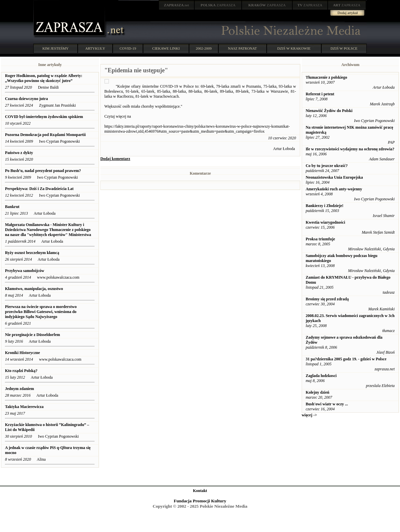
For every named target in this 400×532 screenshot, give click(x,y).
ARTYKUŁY (95, 48)
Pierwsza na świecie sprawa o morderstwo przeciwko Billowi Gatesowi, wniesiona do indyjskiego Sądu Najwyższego (41, 312)
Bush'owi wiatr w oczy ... (327, 404)
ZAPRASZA (218, 5)
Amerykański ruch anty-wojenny (334, 189)
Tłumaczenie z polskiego (326, 77)
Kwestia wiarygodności (325, 222)
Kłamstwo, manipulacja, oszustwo (34, 289)
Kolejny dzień (317, 392)
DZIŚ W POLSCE (344, 48)
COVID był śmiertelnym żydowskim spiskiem (44, 117)
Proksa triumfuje (320, 239)
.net (177, 5)
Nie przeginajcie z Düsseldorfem (32, 335)
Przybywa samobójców (25, 271)
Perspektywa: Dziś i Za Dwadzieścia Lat (39, 189)
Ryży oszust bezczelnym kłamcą (32, 253)
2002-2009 (204, 48)
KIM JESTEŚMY (55, 48)
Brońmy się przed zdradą (327, 299)
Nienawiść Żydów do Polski (329, 111)
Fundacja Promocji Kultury (200, 501)
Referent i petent (320, 94)
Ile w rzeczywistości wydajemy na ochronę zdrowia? (350, 149)
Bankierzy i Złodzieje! (324, 206)
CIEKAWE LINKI (166, 48)
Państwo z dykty (19, 153)
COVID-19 (128, 48)
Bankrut (12, 207)
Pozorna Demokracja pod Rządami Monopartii (46, 135)
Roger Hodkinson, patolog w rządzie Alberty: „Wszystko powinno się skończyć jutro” (44, 78)
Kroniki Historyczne (22, 353)
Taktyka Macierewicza (24, 407)
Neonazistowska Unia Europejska (334, 177)
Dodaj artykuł (348, 13)
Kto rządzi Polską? (21, 371)
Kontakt (200, 491)
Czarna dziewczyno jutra (26, 99)
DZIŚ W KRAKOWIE (294, 48)
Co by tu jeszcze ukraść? (327, 166)
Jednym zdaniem (20, 389)
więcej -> (309, 415)
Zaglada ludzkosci (321, 376)
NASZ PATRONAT (242, 48)
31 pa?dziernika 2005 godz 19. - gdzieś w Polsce (346, 359)
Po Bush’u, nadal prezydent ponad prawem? (43, 171)
